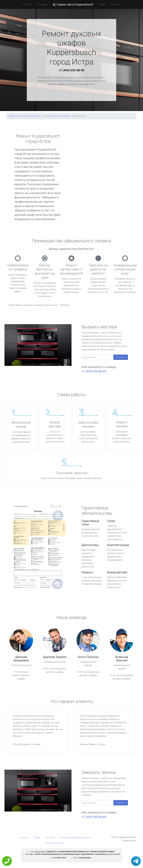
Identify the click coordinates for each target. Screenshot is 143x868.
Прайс (102, 4)
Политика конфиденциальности (76, 838)
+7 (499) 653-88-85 (71, 70)
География (42, 4)
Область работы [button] (54, 843)
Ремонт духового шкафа (57, 116)
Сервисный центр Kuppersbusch (25, 116)
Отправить (121, 357)
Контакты (116, 4)
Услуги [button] (26, 4)
